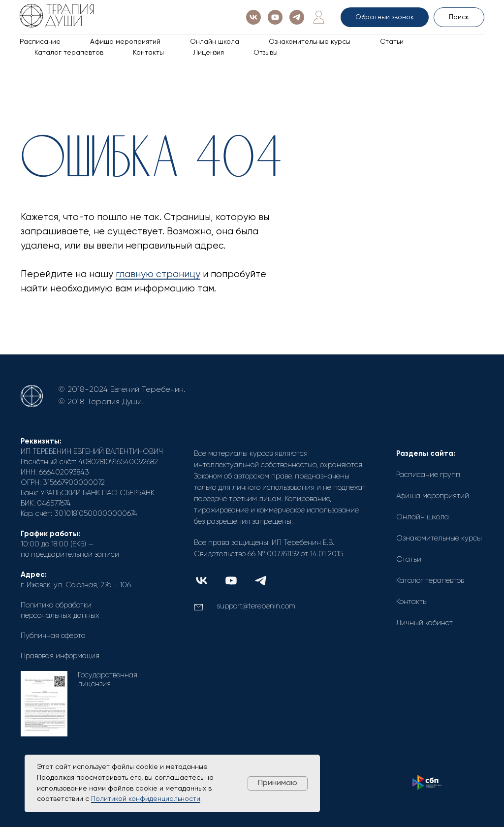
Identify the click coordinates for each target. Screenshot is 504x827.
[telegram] (297, 17)
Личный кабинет (425, 623)
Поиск (459, 17)
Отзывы (266, 53)
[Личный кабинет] (318, 17)
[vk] (253, 17)
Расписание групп (428, 475)
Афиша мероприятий (125, 42)
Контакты (148, 53)
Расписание (40, 42)
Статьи (392, 42)
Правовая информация (60, 656)
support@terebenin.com (256, 606)
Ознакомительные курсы (310, 42)
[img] (202, 581)
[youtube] (275, 17)
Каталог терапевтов (69, 53)
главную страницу (158, 274)
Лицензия (209, 53)
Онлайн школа (215, 42)
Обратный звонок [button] (385, 17)
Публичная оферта (53, 636)
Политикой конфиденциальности (146, 799)
